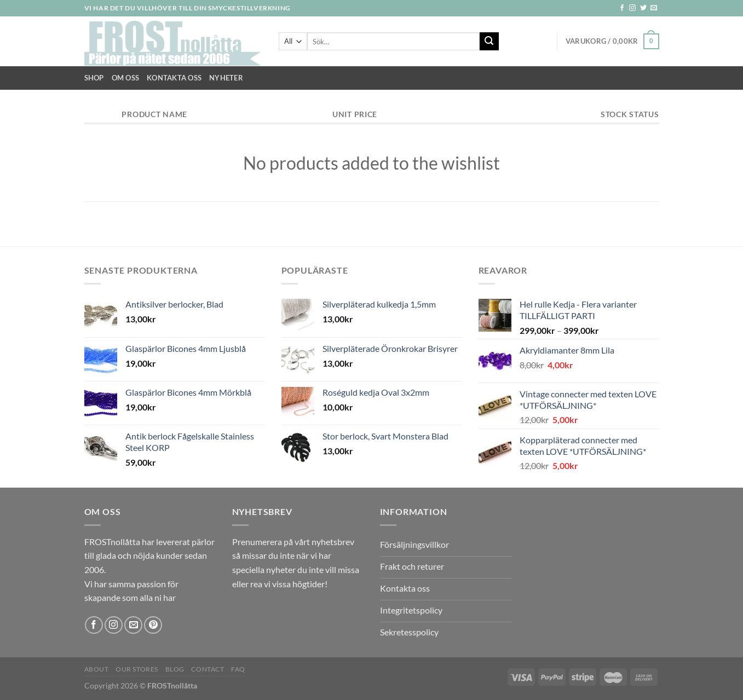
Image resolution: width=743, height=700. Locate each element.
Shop (94, 78)
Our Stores (137, 669)
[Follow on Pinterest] (153, 625)
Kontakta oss (174, 78)
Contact (208, 669)
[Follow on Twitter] (643, 8)
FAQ (238, 669)
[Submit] (489, 42)
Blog (175, 669)
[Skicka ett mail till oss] (654, 8)
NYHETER (226, 78)
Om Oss (126, 78)
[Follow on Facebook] (622, 8)
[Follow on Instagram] (632, 8)
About (97, 669)
